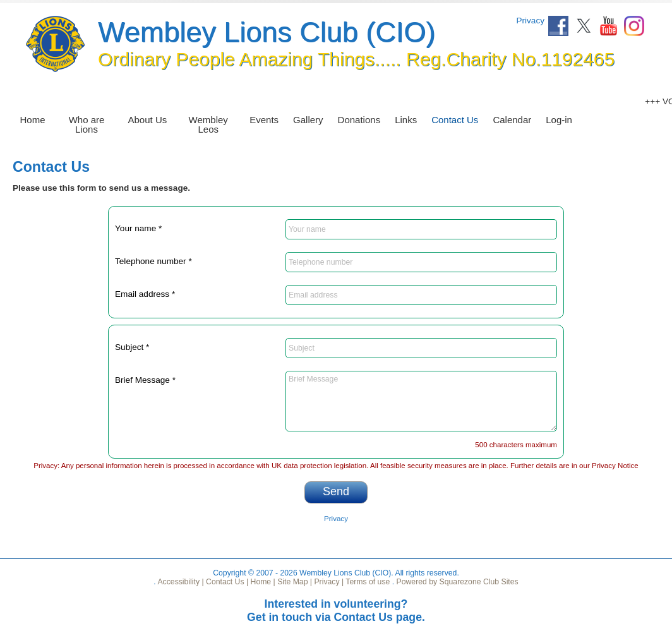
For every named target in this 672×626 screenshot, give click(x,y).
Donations (359, 120)
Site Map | (294, 582)
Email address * (145, 294)
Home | (262, 582)
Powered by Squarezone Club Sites (458, 582)
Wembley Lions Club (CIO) (267, 32)
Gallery (308, 120)
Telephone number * (153, 261)
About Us (148, 120)
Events (264, 120)
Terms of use (367, 582)
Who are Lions (87, 124)
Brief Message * (145, 380)
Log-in (559, 120)
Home (33, 120)
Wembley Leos (208, 124)
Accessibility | (180, 582)
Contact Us (455, 120)
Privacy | (328, 582)
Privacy (530, 21)
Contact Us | (226, 582)
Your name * (138, 228)
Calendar (512, 120)
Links (406, 120)
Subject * (132, 347)
